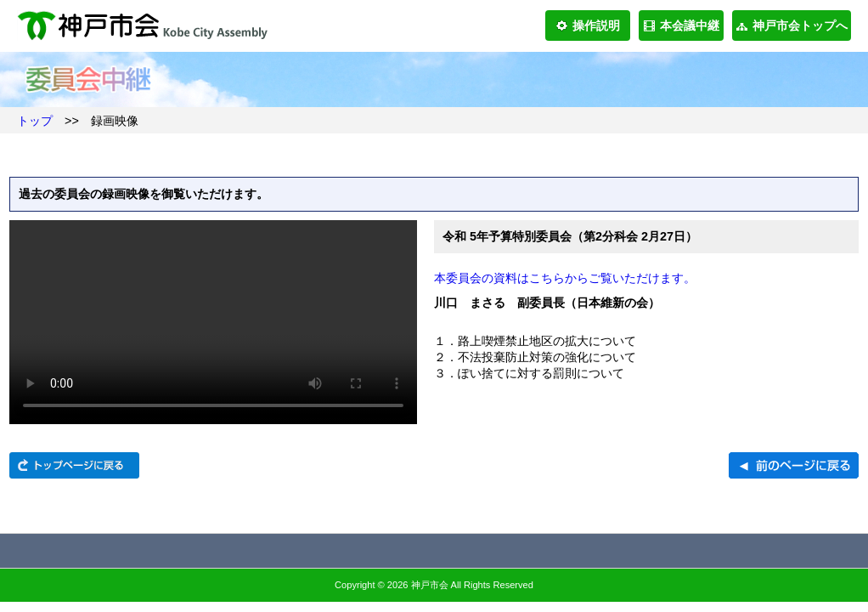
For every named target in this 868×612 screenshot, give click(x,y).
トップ (35, 121)
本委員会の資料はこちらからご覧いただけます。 (565, 278)
